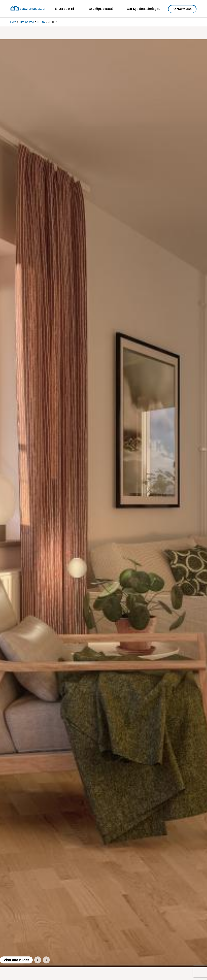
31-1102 (41, 22)
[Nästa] (46, 960)
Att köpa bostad (101, 9)
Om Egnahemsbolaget (143, 9)
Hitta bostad (65, 9)
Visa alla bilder (16, 960)
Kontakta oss (182, 9)
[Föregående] (38, 960)
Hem (13, 22)
